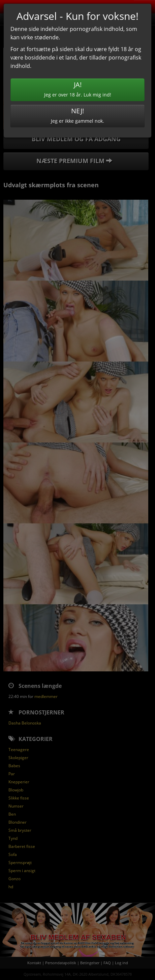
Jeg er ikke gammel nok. (77, 115)
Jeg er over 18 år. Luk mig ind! (77, 89)
